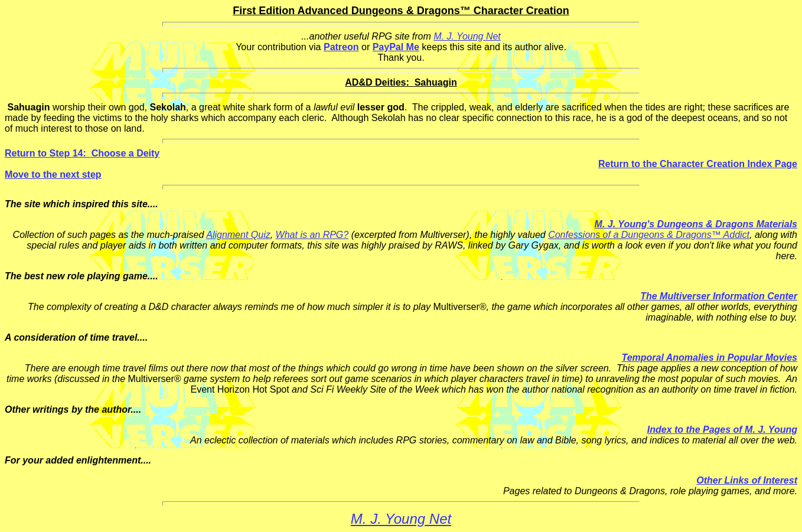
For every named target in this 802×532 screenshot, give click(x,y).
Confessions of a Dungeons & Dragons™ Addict (649, 235)
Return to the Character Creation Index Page (698, 164)
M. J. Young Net (467, 36)
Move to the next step (53, 174)
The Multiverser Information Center (719, 296)
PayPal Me (396, 47)
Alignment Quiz (238, 235)
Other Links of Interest (747, 480)
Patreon (341, 47)
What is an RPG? (312, 235)
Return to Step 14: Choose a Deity (82, 153)
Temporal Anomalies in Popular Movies (709, 358)
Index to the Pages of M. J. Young (722, 430)
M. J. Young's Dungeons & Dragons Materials (696, 224)
